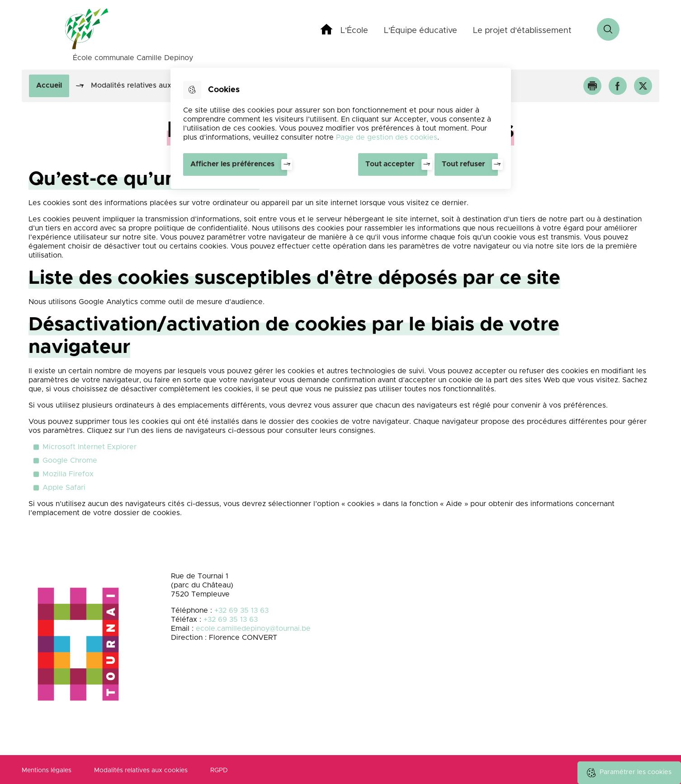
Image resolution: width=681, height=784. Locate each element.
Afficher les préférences (232, 164)
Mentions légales (47, 770)
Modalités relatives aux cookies (141, 770)
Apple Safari (64, 488)
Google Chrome (70, 460)
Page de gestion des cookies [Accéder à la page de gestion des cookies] (387, 137)
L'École (354, 31)
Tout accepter (390, 164)
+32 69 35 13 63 (241, 610)
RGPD (219, 770)
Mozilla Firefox (68, 474)
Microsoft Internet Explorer (90, 447)
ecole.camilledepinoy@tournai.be (253, 629)
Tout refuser (463, 164)
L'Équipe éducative (421, 31)
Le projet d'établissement (522, 31)
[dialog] (341, 128)
